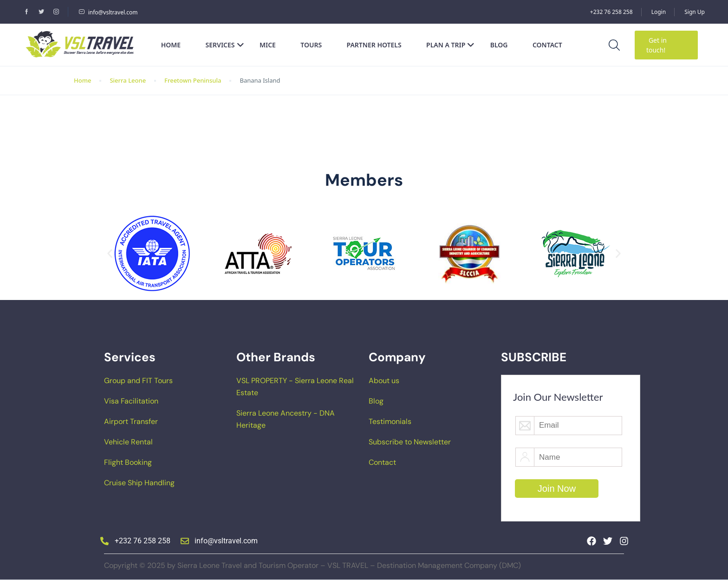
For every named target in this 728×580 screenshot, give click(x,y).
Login (659, 12)
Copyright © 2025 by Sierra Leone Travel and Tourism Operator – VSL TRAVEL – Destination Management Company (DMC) (312, 565)
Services (225, 45)
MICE (268, 45)
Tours (311, 45)
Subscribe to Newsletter (410, 442)
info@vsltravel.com (108, 12)
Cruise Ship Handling (139, 483)
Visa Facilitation (131, 401)
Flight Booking (128, 462)
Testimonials (390, 421)
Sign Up (695, 12)
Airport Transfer (131, 421)
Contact (547, 45)
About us (384, 381)
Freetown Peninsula (193, 80)
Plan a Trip (450, 45)
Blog (499, 45)
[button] (110, 254)
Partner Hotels (374, 45)
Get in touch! (656, 45)
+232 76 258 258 (611, 12)
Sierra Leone (128, 80)
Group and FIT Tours (138, 381)
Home (171, 45)
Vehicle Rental (128, 442)
